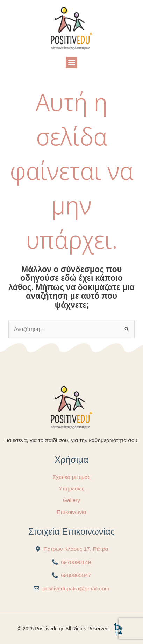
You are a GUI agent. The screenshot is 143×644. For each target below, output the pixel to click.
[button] (71, 63)
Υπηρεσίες (71, 489)
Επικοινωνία (71, 512)
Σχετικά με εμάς (71, 477)
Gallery (71, 500)
